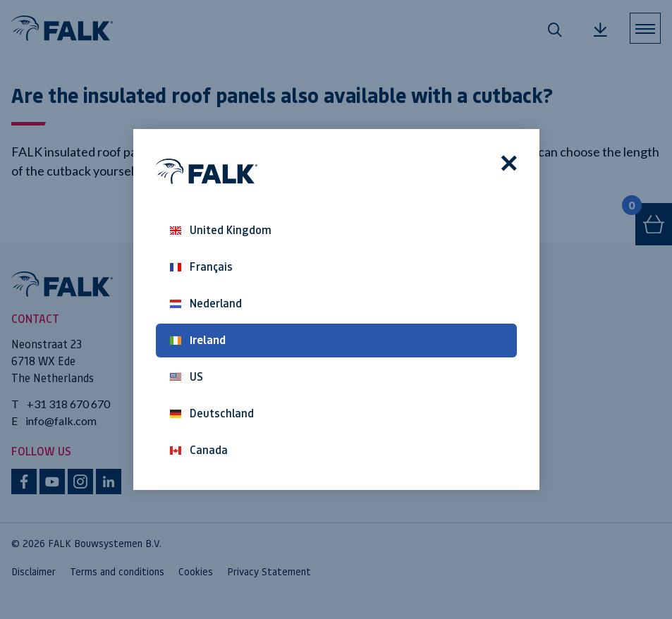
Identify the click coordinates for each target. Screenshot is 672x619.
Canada (199, 450)
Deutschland (212, 413)
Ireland (198, 340)
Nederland (206, 304)
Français (201, 267)
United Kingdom (221, 230)
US (187, 377)
